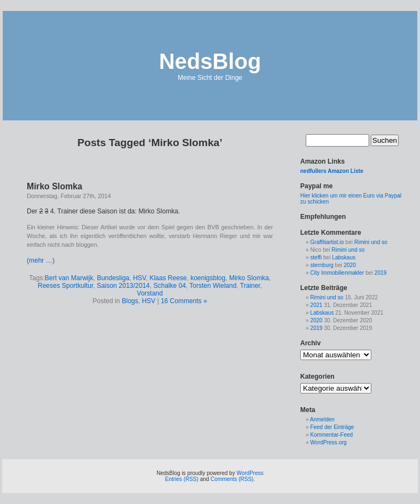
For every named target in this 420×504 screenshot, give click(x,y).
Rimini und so (371, 242)
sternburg (322, 265)
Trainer (250, 286)
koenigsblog (208, 278)
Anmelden (322, 419)
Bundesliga (113, 278)
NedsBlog (210, 61)
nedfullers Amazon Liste (332, 171)
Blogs (130, 301)
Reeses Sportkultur (65, 286)
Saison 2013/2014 (123, 286)
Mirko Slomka (54, 186)
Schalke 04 (169, 286)
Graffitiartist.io (327, 242)
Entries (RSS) (182, 479)
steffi (316, 257)
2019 (381, 273)
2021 (316, 305)
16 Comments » (184, 301)
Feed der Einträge (332, 427)
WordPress (250, 473)
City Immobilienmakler (337, 273)
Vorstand (150, 293)
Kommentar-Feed (331, 435)
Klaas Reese (168, 278)
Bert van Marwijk (69, 278)
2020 (350, 265)
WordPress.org (328, 442)
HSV (139, 278)
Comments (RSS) (232, 479)
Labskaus (344, 257)
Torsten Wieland (213, 286)
